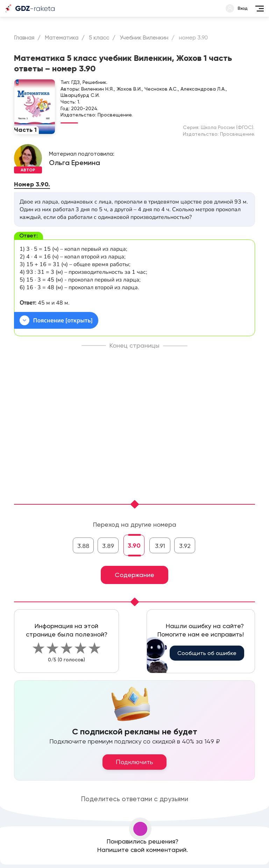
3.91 (160, 546)
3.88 (83, 546)
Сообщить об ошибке (207, 653)
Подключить (134, 762)
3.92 (185, 546)
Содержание (134, 575)
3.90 (134, 546)
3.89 (108, 546)
